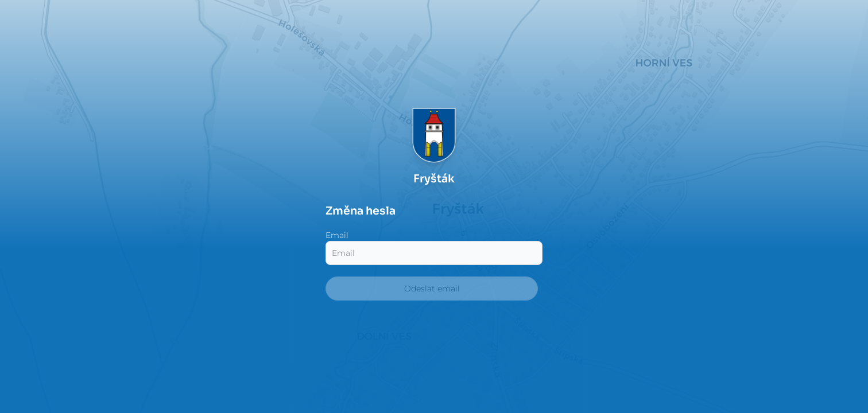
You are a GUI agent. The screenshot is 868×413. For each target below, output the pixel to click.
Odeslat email (432, 289)
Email (337, 235)
